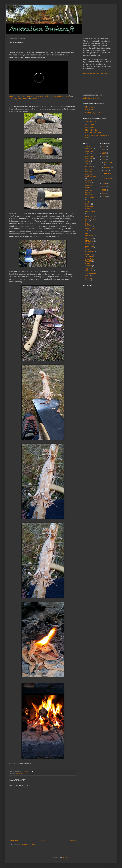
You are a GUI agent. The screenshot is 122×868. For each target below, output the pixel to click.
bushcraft (89, 167)
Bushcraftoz (90, 197)
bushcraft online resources (89, 192)
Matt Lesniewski (89, 234)
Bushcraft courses (89, 182)
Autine (17, 774)
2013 (104, 184)
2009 (104, 196)
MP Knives (89, 241)
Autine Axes (108, 179)
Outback (88, 244)
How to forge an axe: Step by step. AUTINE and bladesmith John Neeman (39, 96)
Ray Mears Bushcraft (93, 133)
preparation (90, 247)
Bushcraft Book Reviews (91, 175)
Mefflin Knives (91, 107)
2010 (104, 193)
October (107, 167)
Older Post (72, 840)
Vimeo (34, 99)
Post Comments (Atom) (28, 844)
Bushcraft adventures (89, 170)
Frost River (89, 216)
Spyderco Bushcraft (89, 270)
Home (43, 840)
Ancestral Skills (91, 122)
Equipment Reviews (89, 208)
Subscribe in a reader (91, 98)
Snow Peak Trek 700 (90, 260)
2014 (104, 159)
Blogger (65, 857)
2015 (104, 156)
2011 (104, 190)
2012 (104, 187)
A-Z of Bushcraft (89, 148)
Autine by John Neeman (19, 99)
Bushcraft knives (89, 187)
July (106, 171)
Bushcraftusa (90, 127)
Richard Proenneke (89, 250)
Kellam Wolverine (89, 225)
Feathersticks (90, 212)
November (108, 162)
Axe (22, 774)
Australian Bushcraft (89, 157)
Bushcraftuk (90, 124)
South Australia (89, 265)
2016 (104, 153)
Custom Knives (88, 203)
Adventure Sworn (89, 152)
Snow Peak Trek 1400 (90, 255)
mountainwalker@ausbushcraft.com (96, 73)
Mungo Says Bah (92, 130)
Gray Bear (89, 110)
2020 (104, 147)
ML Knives (89, 238)
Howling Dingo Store (93, 113)
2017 (104, 150)
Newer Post (14, 840)
